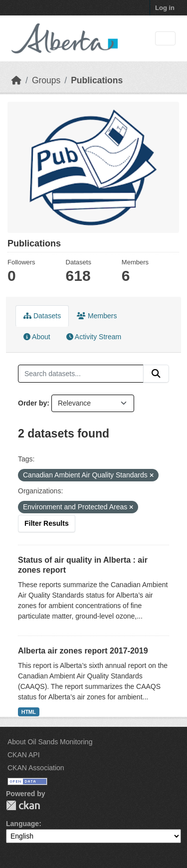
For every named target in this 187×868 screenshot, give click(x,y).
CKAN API (24, 755)
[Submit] (156, 374)
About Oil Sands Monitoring (50, 742)
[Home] (16, 80)
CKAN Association (36, 768)
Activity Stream (94, 337)
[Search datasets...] (81, 374)
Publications (97, 80)
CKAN (23, 805)
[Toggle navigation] (165, 39)
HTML (29, 712)
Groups (46, 80)
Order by (32, 403)
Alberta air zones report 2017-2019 (83, 651)
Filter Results (47, 523)
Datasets (42, 316)
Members (97, 316)
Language (22, 824)
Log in (165, 8)
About (37, 337)
